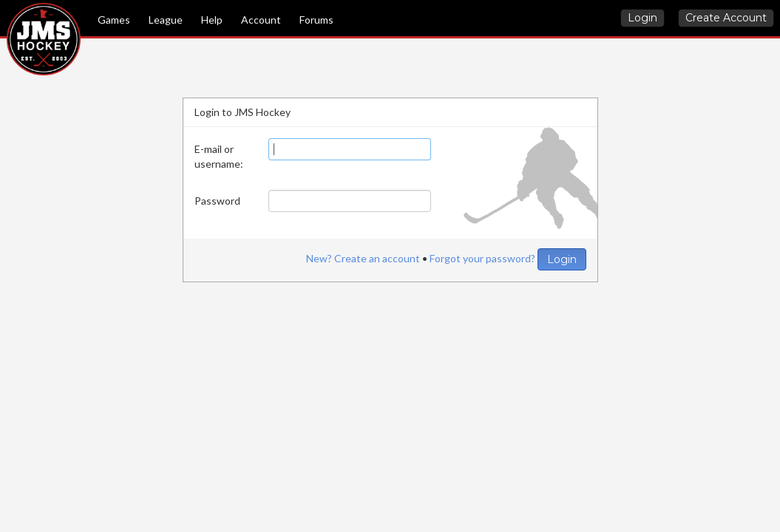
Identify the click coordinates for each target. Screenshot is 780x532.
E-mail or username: (219, 156)
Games (114, 20)
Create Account (726, 18)
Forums (316, 20)
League (166, 20)
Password (217, 201)
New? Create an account (363, 258)
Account (261, 20)
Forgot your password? (482, 258)
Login (642, 18)
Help (212, 20)
